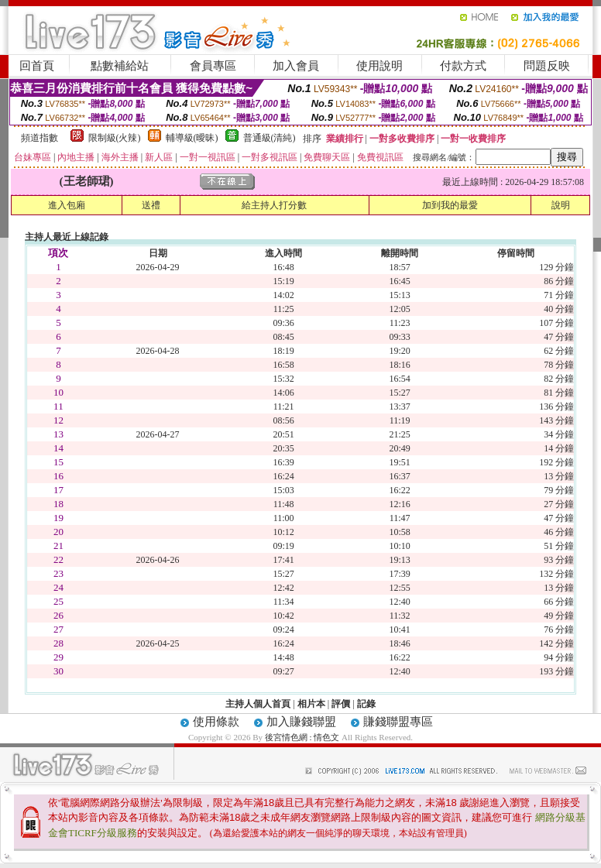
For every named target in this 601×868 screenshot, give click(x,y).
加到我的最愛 (450, 205)
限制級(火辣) (115, 138)
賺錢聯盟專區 (398, 722)
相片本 (311, 704)
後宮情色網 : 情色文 (302, 737)
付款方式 (463, 66)
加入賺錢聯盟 (301, 722)
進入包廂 (67, 205)
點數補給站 (120, 66)
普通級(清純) (270, 138)
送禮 (151, 205)
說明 (561, 205)
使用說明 (379, 66)
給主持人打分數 (274, 205)
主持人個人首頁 (258, 704)
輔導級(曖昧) (192, 138)
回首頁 (37, 66)
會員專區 (213, 66)
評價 (341, 704)
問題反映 (547, 66)
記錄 (366, 704)
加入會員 (296, 66)
